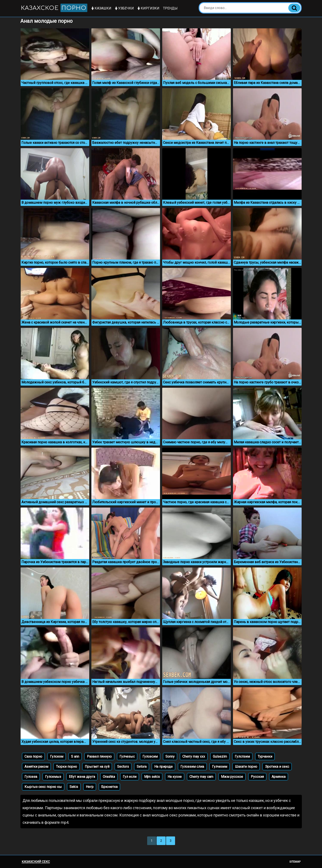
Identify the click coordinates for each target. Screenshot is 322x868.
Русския (257, 777)
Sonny (170, 756)
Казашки (101, 8)
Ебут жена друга (82, 777)
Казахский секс (36, 862)
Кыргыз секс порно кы (43, 787)
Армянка (279, 777)
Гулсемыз (53, 777)
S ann (75, 756)
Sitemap (295, 862)
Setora (142, 767)
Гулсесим (150, 756)
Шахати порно (246, 767)
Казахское (54, 8)
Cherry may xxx (194, 756)
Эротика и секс (277, 767)
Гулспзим (242, 756)
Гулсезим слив (192, 767)
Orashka (109, 777)
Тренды (170, 8)
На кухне (175, 777)
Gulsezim (220, 756)
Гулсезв (31, 777)
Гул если (130, 777)
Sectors (123, 767)
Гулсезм (57, 756)
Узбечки (124, 8)
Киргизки (148, 8)
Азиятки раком (36, 767)
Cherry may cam (201, 777)
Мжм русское (232, 777)
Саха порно (33, 756)
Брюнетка (109, 787)
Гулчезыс (127, 756)
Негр (90, 787)
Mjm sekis (152, 777)
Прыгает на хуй (97, 767)
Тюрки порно (67, 767)
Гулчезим (220, 767)
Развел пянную (99, 756)
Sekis (74, 787)
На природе (163, 767)
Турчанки (265, 756)
